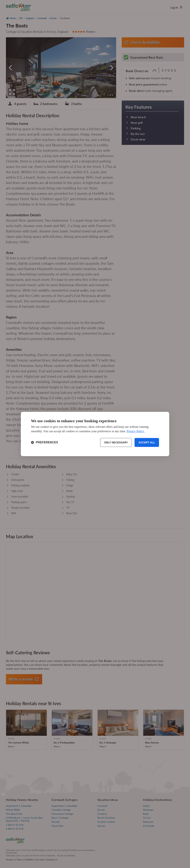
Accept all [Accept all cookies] (147, 442)
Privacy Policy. (136, 431)
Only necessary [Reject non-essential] (116, 442)
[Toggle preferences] (45, 442)
